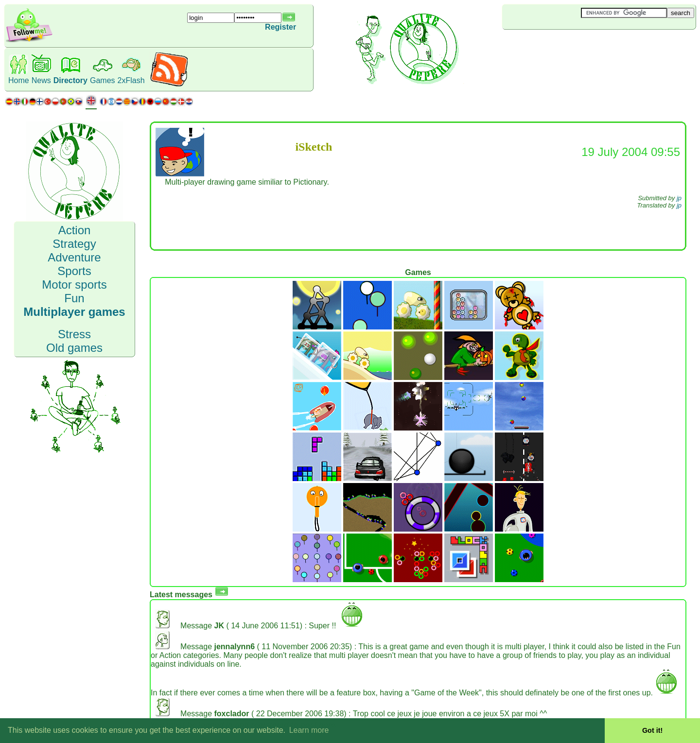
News (41, 80)
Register (280, 27)
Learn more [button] (309, 730)
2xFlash (131, 80)
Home (19, 80)
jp (679, 198)
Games (103, 80)
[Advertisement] (560, 46)
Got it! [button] (652, 730)
